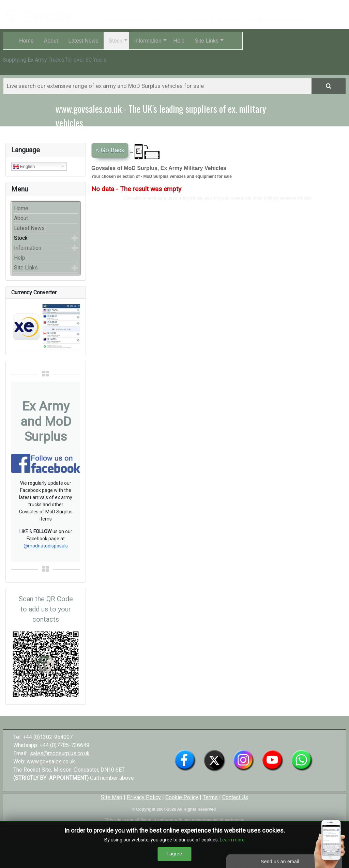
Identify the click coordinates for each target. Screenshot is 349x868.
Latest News (29, 228)
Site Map (112, 797)
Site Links (26, 268)
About (21, 218)
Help (20, 258)
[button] (116, 41)
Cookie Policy (182, 797)
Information (28, 248)
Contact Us (235, 797)
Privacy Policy (144, 797)
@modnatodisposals (46, 546)
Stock (21, 238)
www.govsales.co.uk (51, 762)
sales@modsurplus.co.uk (60, 753)
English (24, 166)
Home (21, 208)
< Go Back (110, 150)
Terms (210, 797)
